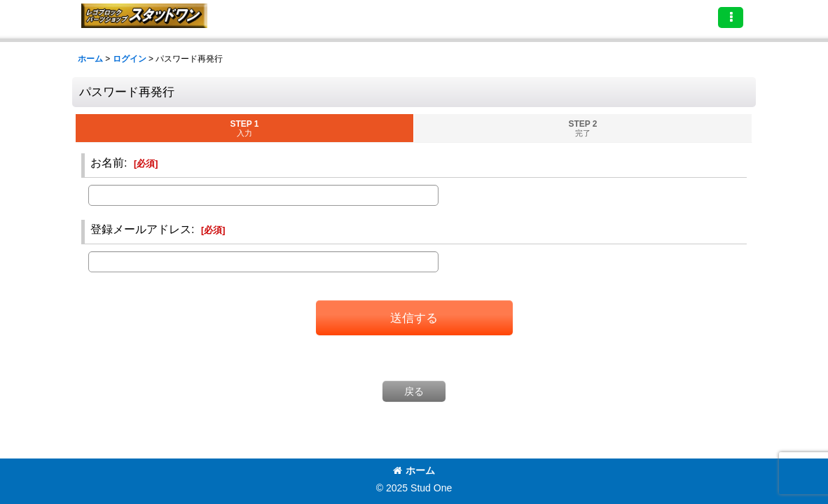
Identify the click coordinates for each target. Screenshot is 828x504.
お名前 (107, 162)
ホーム (414, 470)
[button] (731, 17)
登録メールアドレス (141, 229)
